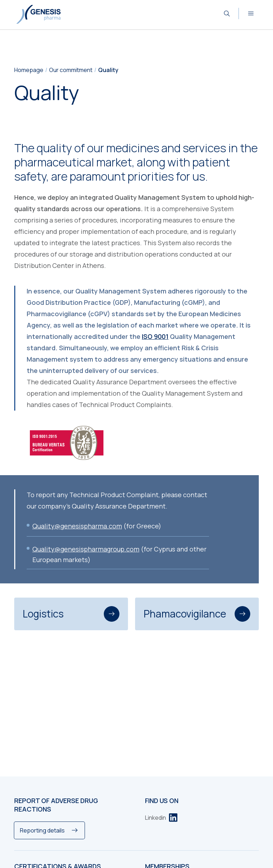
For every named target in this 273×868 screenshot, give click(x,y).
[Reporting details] (49, 830)
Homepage (29, 70)
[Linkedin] (161, 818)
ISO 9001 (155, 336)
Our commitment (71, 70)
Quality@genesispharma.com (77, 526)
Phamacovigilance (197, 614)
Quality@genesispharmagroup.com (86, 549)
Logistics (71, 614)
